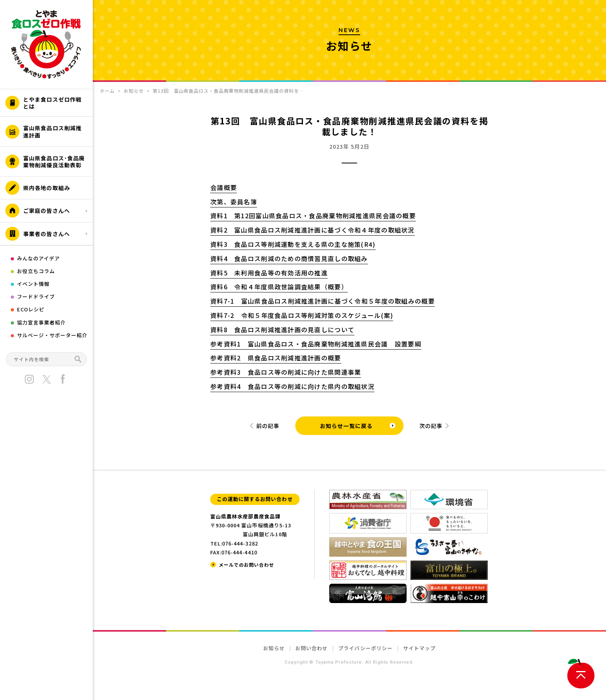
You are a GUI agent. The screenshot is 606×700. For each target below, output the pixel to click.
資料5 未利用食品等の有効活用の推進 (269, 273)
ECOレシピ (31, 309)
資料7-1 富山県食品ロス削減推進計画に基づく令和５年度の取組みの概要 (323, 301)
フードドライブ (36, 296)
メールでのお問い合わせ (246, 565)
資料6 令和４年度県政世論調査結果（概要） (279, 287)
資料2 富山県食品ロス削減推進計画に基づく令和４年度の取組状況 (312, 230)
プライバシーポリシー (365, 648)
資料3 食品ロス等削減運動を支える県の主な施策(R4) (293, 244)
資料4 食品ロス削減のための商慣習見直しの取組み (289, 258)
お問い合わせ (312, 648)
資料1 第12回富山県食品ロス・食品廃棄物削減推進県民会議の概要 (313, 216)
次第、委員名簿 (234, 202)
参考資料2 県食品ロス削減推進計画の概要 (276, 358)
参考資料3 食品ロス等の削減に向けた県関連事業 (286, 372)
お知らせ (274, 648)
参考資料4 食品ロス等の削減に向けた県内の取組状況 (292, 386)
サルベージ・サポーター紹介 (52, 335)
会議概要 (224, 187)
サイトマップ (419, 648)
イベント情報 (33, 284)
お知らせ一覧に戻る (346, 426)
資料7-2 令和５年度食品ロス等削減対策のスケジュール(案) (302, 315)
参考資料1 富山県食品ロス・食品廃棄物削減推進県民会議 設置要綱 (316, 344)
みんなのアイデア (38, 258)
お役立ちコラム (36, 271)
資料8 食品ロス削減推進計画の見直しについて (282, 330)
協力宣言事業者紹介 (41, 322)
